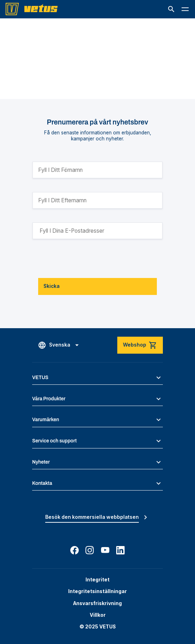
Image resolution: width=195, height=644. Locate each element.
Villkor (98, 615)
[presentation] (86, 259)
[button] (171, 9)
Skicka (52, 286)
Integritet (97, 580)
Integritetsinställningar (97, 591)
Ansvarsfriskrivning (97, 603)
